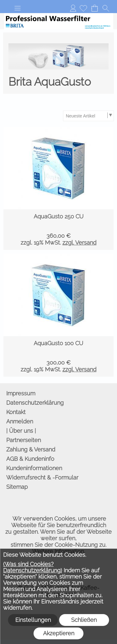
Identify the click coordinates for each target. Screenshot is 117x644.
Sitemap (17, 487)
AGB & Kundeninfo (30, 459)
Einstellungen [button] (33, 620)
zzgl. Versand (79, 243)
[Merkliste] (83, 8)
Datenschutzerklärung (35, 403)
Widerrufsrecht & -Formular (42, 477)
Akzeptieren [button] (59, 633)
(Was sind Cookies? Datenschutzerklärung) (33, 567)
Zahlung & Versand (31, 449)
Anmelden (73, 8)
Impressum (21, 393)
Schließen (84, 620)
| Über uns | (21, 431)
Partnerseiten (24, 440)
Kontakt (16, 412)
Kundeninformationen (34, 468)
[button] (17, 8)
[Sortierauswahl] (88, 116)
